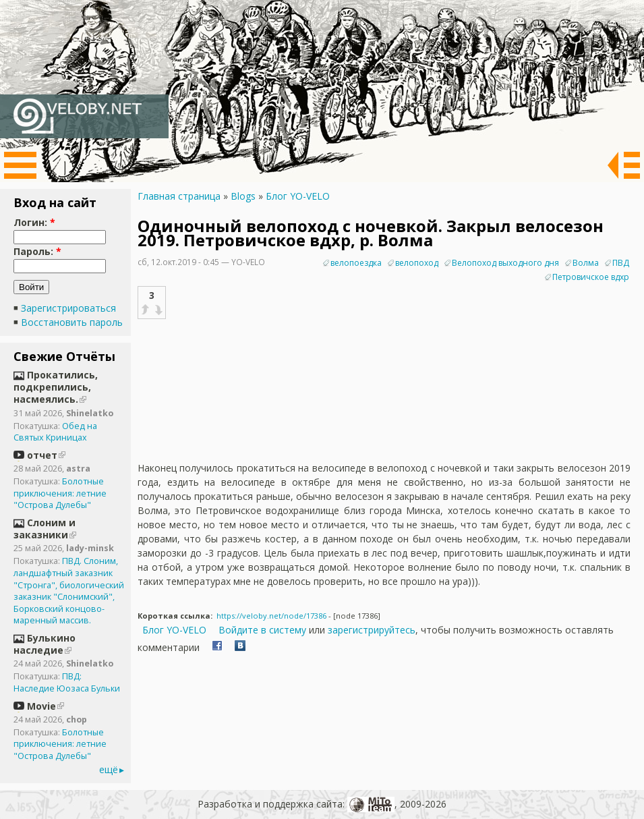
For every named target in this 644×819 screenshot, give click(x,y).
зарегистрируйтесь (372, 630)
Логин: (34, 222)
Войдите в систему (262, 630)
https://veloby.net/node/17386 (271, 616)
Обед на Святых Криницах (55, 432)
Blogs (243, 196)
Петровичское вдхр (591, 277)
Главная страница (179, 196)
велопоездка (356, 263)
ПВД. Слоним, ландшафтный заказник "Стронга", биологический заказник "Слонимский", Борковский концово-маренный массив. (69, 591)
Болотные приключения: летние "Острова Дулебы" (60, 493)
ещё (109, 769)
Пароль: (37, 251)
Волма (586, 263)
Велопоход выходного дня (505, 263)
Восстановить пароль (72, 322)
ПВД (621, 263)
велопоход (417, 263)
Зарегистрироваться (68, 308)
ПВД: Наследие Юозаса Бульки (67, 682)
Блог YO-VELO (298, 196)
